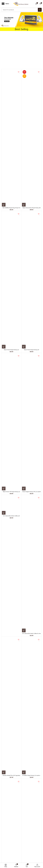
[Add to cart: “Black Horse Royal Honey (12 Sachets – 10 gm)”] (4, 347)
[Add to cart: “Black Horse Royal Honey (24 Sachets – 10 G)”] (24, 347)
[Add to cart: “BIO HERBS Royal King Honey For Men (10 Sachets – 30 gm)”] (4, 205)
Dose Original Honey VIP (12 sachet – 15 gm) (32, 492)
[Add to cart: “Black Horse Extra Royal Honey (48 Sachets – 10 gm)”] (24, 205)
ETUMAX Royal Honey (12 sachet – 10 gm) (32, 776)
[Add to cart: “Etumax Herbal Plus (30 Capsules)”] (4, 772)
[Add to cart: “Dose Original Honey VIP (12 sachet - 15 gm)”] (24, 488)
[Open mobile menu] (5, 4)
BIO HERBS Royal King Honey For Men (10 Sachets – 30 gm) (11, 208)
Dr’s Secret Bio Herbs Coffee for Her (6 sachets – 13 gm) (32, 634)
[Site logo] (21, 4)
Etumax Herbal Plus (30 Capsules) (11, 775)
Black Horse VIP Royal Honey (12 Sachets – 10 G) (11, 492)
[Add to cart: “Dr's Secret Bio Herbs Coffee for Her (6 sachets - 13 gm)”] (24, 630)
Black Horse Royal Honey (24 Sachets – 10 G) (32, 350)
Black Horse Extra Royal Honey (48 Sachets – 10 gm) (32, 208)
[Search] (21, 10)
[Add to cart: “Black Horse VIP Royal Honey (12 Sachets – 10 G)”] (4, 488)
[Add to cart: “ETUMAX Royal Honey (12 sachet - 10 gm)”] (24, 772)
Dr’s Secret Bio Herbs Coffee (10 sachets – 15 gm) (11, 517)
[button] (21, 20)
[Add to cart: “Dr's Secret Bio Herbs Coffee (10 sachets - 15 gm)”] (4, 513)
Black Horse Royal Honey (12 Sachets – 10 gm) (11, 350)
